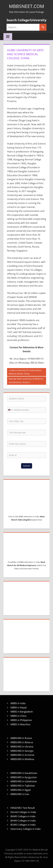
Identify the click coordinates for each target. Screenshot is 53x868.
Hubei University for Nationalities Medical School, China (25, 372)
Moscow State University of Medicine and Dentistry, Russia (26, 380)
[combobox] (10, 410)
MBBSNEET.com (26, 6)
